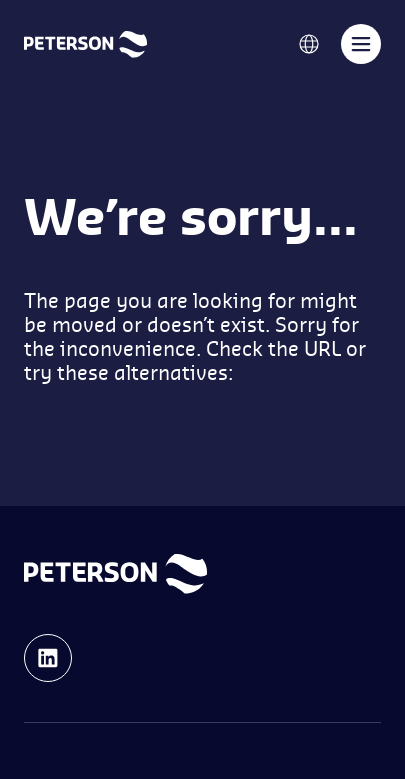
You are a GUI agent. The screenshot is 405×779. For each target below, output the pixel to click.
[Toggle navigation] (361, 44)
